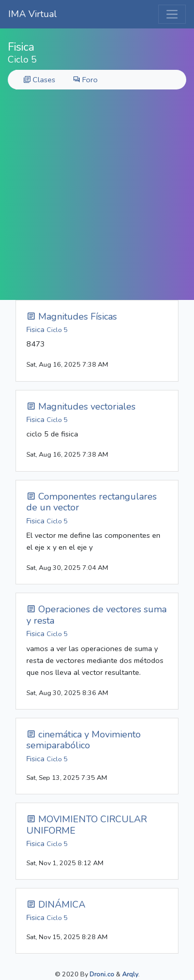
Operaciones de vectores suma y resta (96, 615)
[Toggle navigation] (172, 14)
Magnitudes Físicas (72, 316)
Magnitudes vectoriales (81, 406)
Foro (85, 80)
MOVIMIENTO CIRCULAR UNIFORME (87, 825)
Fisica (47, 329)
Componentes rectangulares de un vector (92, 502)
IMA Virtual (33, 14)
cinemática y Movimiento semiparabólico (84, 740)
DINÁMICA (56, 904)
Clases (39, 80)
